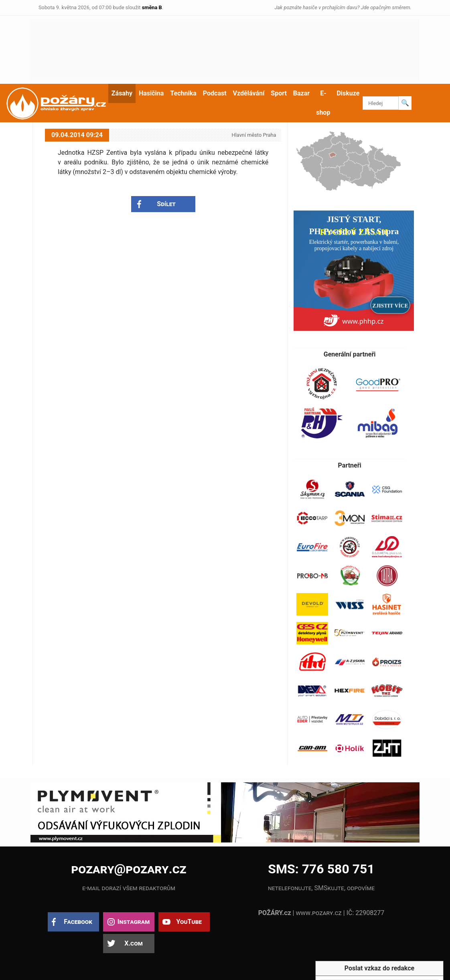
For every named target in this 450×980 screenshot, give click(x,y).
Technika (183, 93)
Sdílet (166, 204)
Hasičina (151, 93)
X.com (133, 943)
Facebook (78, 922)
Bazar (301, 93)
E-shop (323, 103)
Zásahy (122, 93)
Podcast (215, 93)
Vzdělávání (249, 93)
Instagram (134, 922)
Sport (279, 93)
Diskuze (348, 93)
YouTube (189, 922)
